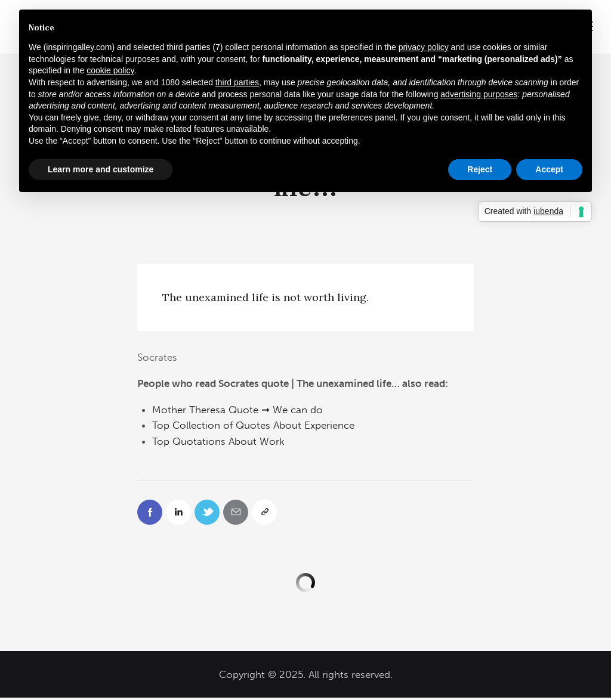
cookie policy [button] (110, 70)
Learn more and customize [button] (101, 169)
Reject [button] (480, 169)
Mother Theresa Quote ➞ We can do (237, 410)
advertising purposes (479, 94)
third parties (237, 82)
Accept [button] (549, 169)
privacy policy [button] (424, 47)
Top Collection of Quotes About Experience (253, 425)
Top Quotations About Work (218, 441)
